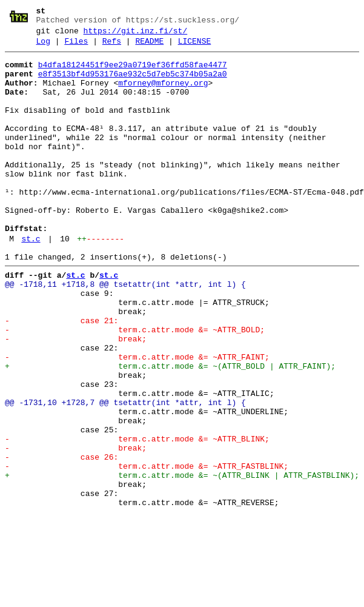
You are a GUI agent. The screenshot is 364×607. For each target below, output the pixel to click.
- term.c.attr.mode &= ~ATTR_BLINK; (137, 517)
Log (43, 47)
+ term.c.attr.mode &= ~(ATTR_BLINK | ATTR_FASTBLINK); (182, 561)
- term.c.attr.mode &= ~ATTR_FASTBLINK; (147, 550)
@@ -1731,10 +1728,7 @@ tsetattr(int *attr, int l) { (125, 474)
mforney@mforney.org (163, 94)
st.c (31, 281)
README (149, 47)
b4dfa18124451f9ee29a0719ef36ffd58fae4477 (133, 72)
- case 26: (61, 539)
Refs (112, 47)
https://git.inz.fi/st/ (136, 35)
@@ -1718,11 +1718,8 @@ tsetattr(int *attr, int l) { (125, 332)
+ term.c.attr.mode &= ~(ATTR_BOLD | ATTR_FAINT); (170, 430)
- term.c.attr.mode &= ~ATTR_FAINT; (137, 419)
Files (76, 47)
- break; (76, 397)
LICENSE (195, 47)
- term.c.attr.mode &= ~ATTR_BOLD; (135, 386)
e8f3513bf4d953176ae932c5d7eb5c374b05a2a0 (133, 83)
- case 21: (61, 375)
